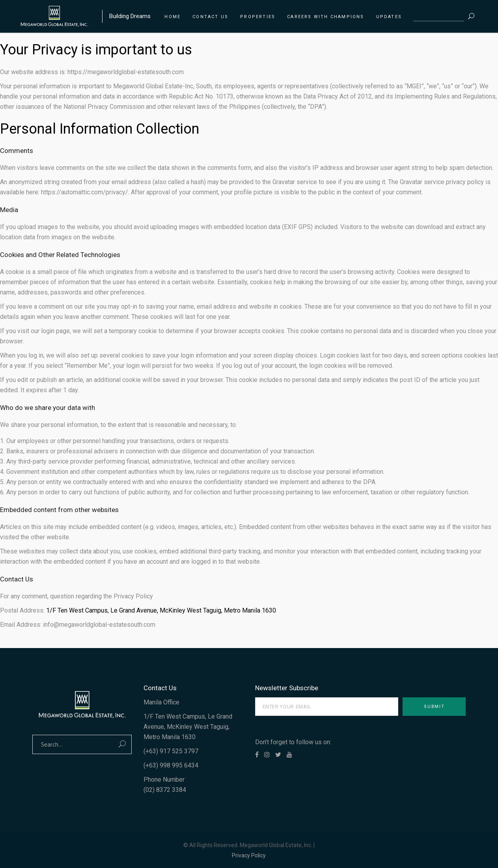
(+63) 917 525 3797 (171, 751)
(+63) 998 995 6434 (171, 765)
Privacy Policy (249, 855)
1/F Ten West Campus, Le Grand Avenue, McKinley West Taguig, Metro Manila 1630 (161, 610)
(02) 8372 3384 (165, 790)
